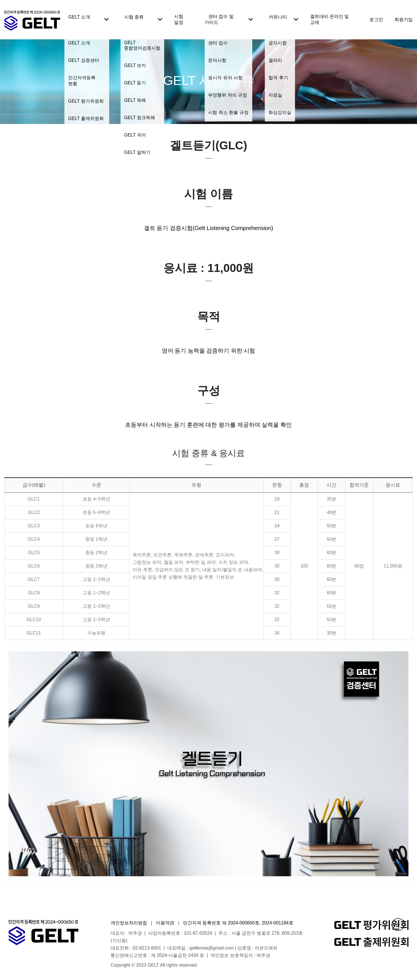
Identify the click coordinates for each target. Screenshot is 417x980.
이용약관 (165, 923)
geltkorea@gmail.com (212, 948)
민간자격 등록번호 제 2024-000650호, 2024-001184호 (238, 923)
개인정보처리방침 (129, 923)
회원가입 (404, 20)
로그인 (376, 20)
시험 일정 (179, 19)
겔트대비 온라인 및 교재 (330, 19)
